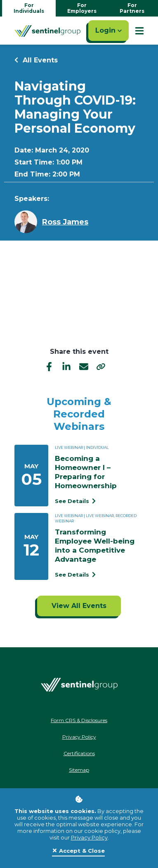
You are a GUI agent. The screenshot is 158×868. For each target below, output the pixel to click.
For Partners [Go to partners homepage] (132, 8)
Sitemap (79, 770)
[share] (101, 367)
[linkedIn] (66, 366)
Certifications (79, 753)
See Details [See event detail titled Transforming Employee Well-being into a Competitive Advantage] (75, 575)
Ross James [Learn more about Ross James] (65, 222)
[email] (84, 366)
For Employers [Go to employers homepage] (82, 8)
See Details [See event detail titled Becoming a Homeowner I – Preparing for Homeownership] (75, 501)
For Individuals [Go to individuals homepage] (29, 8)
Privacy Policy (89, 837)
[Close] (78, 851)
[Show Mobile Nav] (139, 31)
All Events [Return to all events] (36, 60)
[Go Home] (47, 31)
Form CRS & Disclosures (79, 720)
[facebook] (49, 366)
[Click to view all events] (79, 606)
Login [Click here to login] (108, 30)
